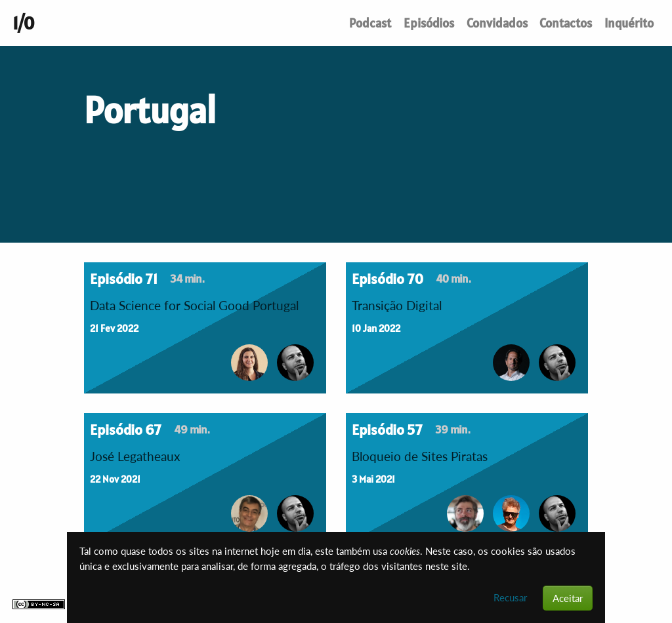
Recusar (510, 597)
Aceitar (568, 598)
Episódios (429, 23)
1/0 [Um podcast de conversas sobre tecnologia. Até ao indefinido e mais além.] (23, 23)
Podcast (370, 23)
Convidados (497, 23)
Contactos (566, 23)
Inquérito (629, 23)
